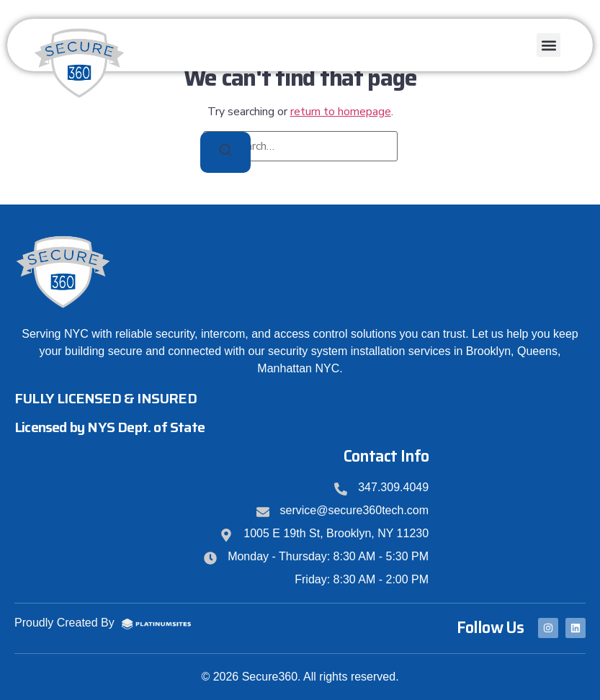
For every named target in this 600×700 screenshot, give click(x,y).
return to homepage (341, 112)
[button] (548, 45)
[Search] (225, 152)
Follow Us (490, 628)
